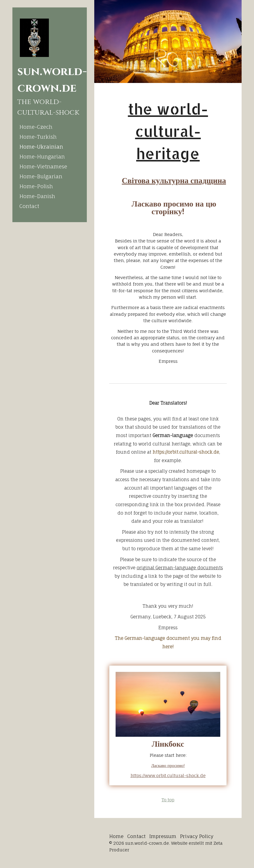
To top (168, 800)
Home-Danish (37, 196)
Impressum (163, 836)
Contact (29, 206)
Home (116, 836)
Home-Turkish (38, 137)
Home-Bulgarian (41, 176)
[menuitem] (50, 127)
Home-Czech (36, 127)
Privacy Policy (197, 836)
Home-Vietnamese (43, 166)
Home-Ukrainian (41, 147)
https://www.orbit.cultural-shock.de (168, 776)
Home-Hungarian (42, 157)
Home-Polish (36, 186)
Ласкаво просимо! (168, 765)
